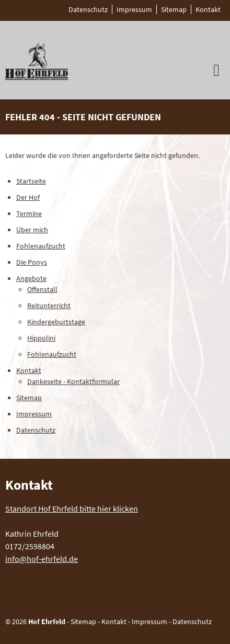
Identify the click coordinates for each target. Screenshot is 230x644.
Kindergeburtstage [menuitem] (56, 322)
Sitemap (83, 622)
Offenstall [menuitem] (42, 289)
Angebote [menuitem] (31, 278)
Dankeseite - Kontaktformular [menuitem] (73, 381)
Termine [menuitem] (29, 213)
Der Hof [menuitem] (28, 197)
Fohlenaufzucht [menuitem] (41, 246)
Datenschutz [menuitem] (88, 9)
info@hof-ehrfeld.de (42, 559)
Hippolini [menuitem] (41, 338)
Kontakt (114, 622)
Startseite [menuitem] (31, 181)
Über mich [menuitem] (32, 230)
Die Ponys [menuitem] (32, 262)
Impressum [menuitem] (134, 9)
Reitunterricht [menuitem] (49, 306)
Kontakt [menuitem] (208, 9)
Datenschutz (192, 622)
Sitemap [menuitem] (174, 9)
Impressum (149, 622)
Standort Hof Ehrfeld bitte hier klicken (72, 509)
